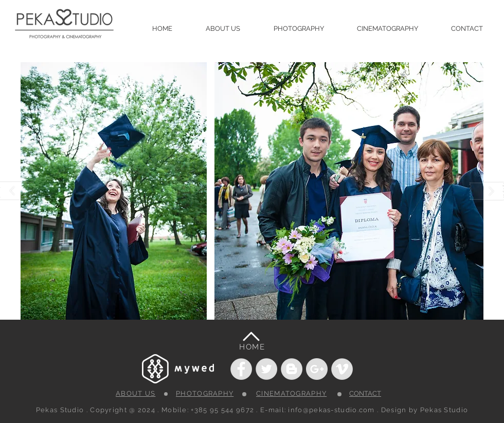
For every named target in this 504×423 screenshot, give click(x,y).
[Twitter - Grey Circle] (266, 369)
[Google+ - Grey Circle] (317, 369)
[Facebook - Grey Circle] (241, 369)
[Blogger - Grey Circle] (292, 369)
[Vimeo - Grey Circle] (342, 369)
